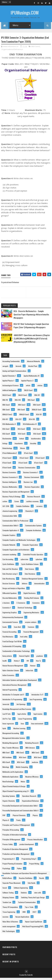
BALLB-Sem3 (23, 397)
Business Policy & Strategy (11, 499)
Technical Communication (27, 904)
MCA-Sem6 (21, 764)
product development (27, 846)
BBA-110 (5, 402)
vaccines (5, 919)
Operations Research (29, 798)
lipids (4, 730)
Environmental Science (10, 624)
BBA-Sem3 (36, 48)
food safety (24, 639)
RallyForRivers (7, 880)
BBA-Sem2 (6, 407)
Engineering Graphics (10, 614)
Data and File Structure (10, 571)
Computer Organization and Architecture (16, 552)
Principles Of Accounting (11, 832)
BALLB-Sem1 (28, 392)
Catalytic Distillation (23, 508)
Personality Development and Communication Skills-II (20, 813)
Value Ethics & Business (10, 924)
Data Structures (30, 576)
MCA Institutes (7, 759)
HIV (28, 663)
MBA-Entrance (30, 750)
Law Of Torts (7, 716)
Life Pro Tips (7, 721)
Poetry (19, 822)
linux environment (37, 726)
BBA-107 (37, 397)
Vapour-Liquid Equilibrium (34, 924)
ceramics (39, 508)
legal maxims (38, 716)
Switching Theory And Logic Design (33, 899)
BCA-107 (5, 421)
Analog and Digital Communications (14, 373)
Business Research (34, 499)
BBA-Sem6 (21, 412)
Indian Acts (29, 672)
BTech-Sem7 (39, 465)
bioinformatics (36, 441)
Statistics (24, 895)
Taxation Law (7, 904)
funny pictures (7, 658)
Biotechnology (7, 450)
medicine (35, 764)
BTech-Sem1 (28, 455)
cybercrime (24, 561)
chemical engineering (10, 513)
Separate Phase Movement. (12, 885)
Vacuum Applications (22, 919)
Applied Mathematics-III (32, 378)
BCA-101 (39, 416)
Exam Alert (17, 629)
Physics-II (6, 822)
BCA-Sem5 (22, 436)
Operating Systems (9, 798)
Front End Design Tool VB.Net (12, 643)
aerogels (5, 368)
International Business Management (14, 687)
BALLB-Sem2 (7, 397)
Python (19, 870)
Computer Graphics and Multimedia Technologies (19, 542)
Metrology (6, 769)
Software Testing (8, 895)
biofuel (22, 441)
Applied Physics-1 (8, 383)
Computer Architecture (34, 532)
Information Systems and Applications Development (20, 682)
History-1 (17, 663)
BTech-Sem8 (7, 470)
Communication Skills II (10, 528)
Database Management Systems (33, 581)
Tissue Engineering (9, 914)
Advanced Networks (33, 363)
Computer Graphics (9, 537)
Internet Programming (10, 692)
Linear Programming (25, 721)
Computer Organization (30, 547)
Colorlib (30, 977)
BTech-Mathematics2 (10, 455)
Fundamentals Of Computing (12, 648)
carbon (5, 503)
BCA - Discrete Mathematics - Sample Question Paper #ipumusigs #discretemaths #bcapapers (31, 316)
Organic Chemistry (9, 803)
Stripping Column (8, 899)
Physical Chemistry (19, 817)
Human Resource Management (13, 668)
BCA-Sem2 (21, 431)
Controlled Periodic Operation (33, 557)
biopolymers (19, 445)
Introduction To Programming (12, 701)
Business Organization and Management (16, 494)
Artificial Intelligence (9, 392)
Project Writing (34, 866)
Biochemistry (7, 441)
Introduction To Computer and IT (13, 697)
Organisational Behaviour (12, 51)
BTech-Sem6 (23, 465)
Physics (35, 817)
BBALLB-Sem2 (7, 416)
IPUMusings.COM (25, 12)
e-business (6, 605)
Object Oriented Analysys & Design (14, 788)
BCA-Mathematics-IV (30, 426)
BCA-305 (32, 421)
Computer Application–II (11, 532)
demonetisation (39, 586)
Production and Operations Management (16, 856)
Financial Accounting (9, 634)
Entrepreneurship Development (13, 619)
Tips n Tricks (29, 909)
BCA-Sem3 (37, 431)
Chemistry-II (29, 513)
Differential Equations (10, 595)
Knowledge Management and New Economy (17, 711)
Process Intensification (35, 842)
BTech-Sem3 (24, 460)
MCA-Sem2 (38, 759)
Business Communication (27, 470)
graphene (40, 658)
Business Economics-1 (31, 474)
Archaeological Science (11, 387)
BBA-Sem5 (6, 412)
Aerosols (19, 368)
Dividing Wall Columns (32, 600)
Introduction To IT (37, 697)
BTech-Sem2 (7, 460)
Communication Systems (33, 528)
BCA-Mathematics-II (9, 426)
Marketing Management (10, 745)
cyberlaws (39, 561)
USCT (35, 914)
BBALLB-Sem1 (37, 412)
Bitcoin (23, 450)
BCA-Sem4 (6, 436)
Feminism (31, 629)
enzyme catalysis (31, 624)
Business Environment (32, 479)
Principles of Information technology (15, 837)
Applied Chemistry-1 (9, 378)
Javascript (6, 706)
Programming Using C (29, 861)
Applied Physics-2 (27, 383)
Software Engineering (21, 890)
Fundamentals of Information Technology (16, 653)
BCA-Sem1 (6, 431)
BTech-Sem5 (7, 465)
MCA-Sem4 (6, 764)
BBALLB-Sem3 (24, 416)
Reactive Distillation (26, 880)
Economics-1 (7, 610)
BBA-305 (18, 402)
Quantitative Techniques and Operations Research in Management (25, 875)
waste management (9, 928)
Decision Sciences (9, 586)
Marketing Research (32, 745)
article (28, 387)
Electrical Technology (25, 610)
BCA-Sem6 (37, 436)
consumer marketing (9, 557)
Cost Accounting (8, 561)
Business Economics (9, 474)
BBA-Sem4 (37, 407)
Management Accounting (11, 735)
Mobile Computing (22, 769)
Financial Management (31, 634)
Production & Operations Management (15, 851)
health (5, 663)
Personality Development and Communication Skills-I (20, 808)
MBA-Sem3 (36, 755)
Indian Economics (8, 677)
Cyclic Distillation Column (30, 566)
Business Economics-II (10, 479)
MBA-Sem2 (20, 755)
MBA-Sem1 (6, 755)
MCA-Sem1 (23, 759)
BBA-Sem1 (31, 402)
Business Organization (32, 489)
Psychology (6, 870)
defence (25, 586)
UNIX (24, 914)
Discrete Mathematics (10, 600)
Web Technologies (9, 933)
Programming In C (9, 861)
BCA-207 (19, 421)
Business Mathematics (10, 489)
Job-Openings (21, 706)
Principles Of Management (11, 842)
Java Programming (36, 701)
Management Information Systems (14, 740)
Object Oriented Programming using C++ (16, 793)
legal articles (22, 716)
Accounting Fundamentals (11, 363)
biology (5, 445)
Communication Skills (10, 518)
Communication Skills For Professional (15, 523)
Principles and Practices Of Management (16, 827)
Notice (23, 784)
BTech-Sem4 (40, 460)
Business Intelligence (10, 484)
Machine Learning (19, 730)
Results (42, 880)
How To (38, 663)
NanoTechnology (8, 784)
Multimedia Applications (10, 779)
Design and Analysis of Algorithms (14, 590)
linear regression (8, 726)
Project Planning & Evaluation (12, 866)
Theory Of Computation (10, 909)
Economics (36, 605)
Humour (33, 668)
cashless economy (32, 503)
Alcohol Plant (33, 368)
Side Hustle (32, 885)
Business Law (28, 484)
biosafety (33, 445)
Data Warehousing (9, 581)
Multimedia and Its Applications (13, 774)
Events (5, 629)
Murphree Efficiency (32, 779)
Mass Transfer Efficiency (11, 750)
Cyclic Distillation (8, 566)
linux (22, 726)
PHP (4, 817)
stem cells (38, 895)
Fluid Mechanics (8, 639)
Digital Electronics (30, 595)
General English (24, 658)
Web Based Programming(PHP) (33, 928)
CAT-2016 (6, 508)
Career (17, 503)
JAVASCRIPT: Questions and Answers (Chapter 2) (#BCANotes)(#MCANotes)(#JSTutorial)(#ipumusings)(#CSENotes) (32, 340)
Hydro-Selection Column (11, 672)
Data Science (30, 571)
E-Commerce (21, 605)
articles (40, 387)
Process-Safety (8, 846)
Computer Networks (9, 547)
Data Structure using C (10, 576)
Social (5, 890)
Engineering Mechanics (31, 614)
